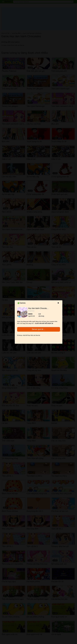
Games (22, 303)
